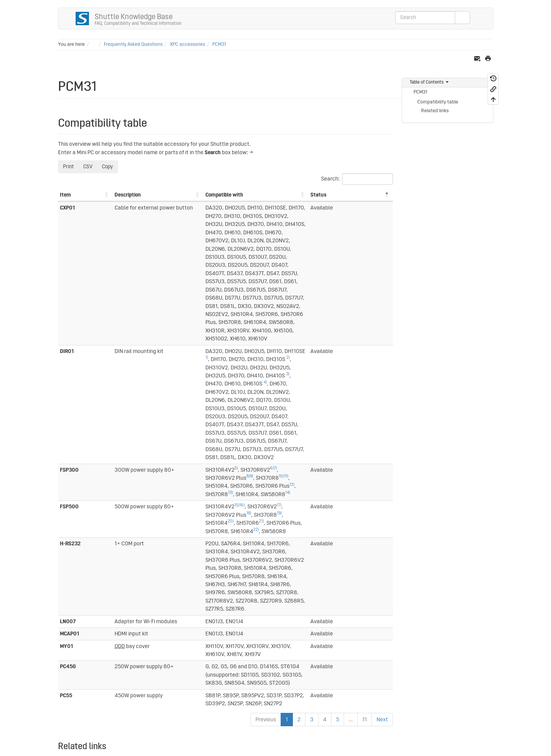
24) (76, 592)
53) (156, 641)
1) (232, 276)
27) (61, 633)
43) (61, 682)
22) (217, 358)
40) (80, 658)
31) (61, 641)
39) (70, 658)
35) (98, 641)
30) (89, 633)
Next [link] (382, 499)
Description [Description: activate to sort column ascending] (96, 195)
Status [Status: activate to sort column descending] (367, 195)
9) (250, 329)
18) (251, 350)
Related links (435, 111)
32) (70, 641)
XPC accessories (187, 44)
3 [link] (312, 499)
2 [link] (299, 499)
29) (80, 633)
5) (160, 329)
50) (128, 641)
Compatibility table (438, 102)
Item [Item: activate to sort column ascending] (65, 195)
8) (246, 329)
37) (61, 649)
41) (61, 666)
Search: (357, 179)
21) (343, 350)
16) (166, 350)
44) (70, 682)
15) (161, 350)
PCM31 (219, 44)
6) (196, 329)
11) (284, 329)
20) (312, 350)
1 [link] (287, 499)
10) (280, 329)
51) (137, 641)
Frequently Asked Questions (133, 44)
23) (77, 576)
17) (203, 350)
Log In (483, 710)
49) (118, 641)
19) (282, 350)
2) (313, 276)
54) (165, 641)
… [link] (351, 499)
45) (80, 682)
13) (196, 337)
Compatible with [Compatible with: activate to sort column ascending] (148, 195)
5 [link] (338, 499)
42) (61, 674)
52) (146, 641)
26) (69, 617)
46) (90, 682)
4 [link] (325, 499)
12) (166, 337)
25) (77, 608)
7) (199, 329)
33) (79, 641)
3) (273, 284)
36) (108, 641)
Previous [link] (266, 499)
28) (70, 633)
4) (337, 284)
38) (61, 658)
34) (89, 641)
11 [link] (365, 499)
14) (253, 337)
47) (99, 682)
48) (61, 690)
